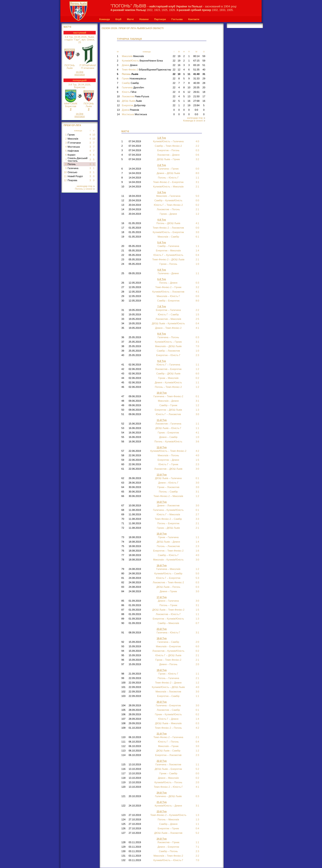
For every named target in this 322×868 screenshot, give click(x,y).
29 (204, 79)
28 (204, 83)
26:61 (197, 92)
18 (204, 92)
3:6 (197, 441)
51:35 (197, 70)
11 (65, 176)
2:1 (197, 209)
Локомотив (136, 96)
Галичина (73, 168)
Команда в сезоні (194, 121)
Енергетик (134, 105)
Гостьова (177, 19)
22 (174, 56)
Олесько (72, 172)
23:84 (197, 105)
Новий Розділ (75, 176)
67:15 (197, 61)
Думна (130, 110)
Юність (129, 92)
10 (94, 135)
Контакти (194, 19)
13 (189, 96)
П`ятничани (74, 143)
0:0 (196, 110)
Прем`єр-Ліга (72, 125)
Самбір (130, 83)
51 (204, 65)
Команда (105, 19)
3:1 (197, 492)
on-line (80, 72)
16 (179, 65)
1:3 (197, 819)
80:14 (197, 56)
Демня (130, 65)
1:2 (197, 387)
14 (118, 114)
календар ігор (86, 186)
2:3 (197, 546)
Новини (144, 19)
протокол (80, 74)
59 (204, 56)
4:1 (197, 223)
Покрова (72, 180)
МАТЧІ (67, 27)
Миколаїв (73, 139)
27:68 (197, 101)
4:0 (197, 455)
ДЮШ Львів (132, 101)
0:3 (197, 150)
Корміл (71, 155)
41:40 (196, 74)
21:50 (197, 96)
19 (179, 56)
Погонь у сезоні (85, 189)
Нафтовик (73, 151)
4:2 (197, 728)
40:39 (197, 83)
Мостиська (74, 147)
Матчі (130, 19)
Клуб (118, 19)
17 (204, 96)
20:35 (197, 87)
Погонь (72, 164)
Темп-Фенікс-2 (146, 70)
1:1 (197, 178)
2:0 (197, 664)
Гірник (71, 135)
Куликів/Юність (142, 61)
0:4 (197, 742)
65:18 (197, 65)
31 (204, 74)
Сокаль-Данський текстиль (77, 159)
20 (204, 87)
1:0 (197, 264)
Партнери (160, 19)
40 (204, 70)
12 (65, 180)
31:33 (197, 79)
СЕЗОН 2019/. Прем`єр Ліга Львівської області (133, 28)
